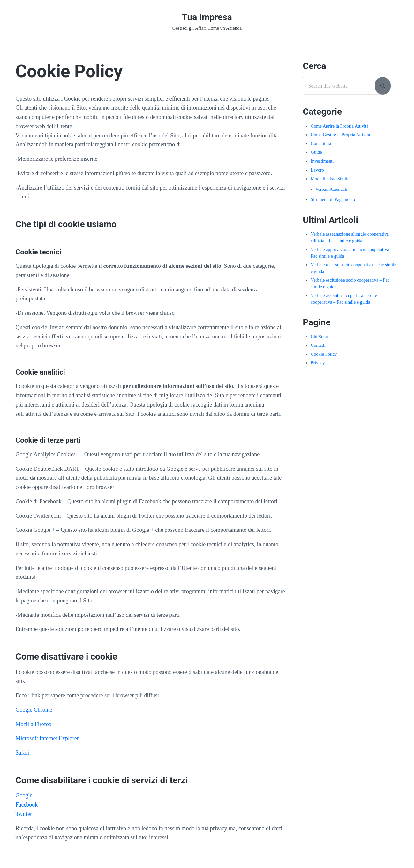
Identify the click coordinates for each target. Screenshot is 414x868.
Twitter (24, 814)
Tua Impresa (207, 17)
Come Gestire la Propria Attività (341, 135)
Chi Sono (320, 337)
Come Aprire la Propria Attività (340, 126)
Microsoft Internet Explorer (47, 738)
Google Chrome (34, 710)
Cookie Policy (324, 354)
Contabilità (321, 143)
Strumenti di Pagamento (333, 199)
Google (24, 795)
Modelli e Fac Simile (330, 179)
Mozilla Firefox (34, 724)
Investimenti (322, 161)
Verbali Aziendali (331, 189)
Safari (23, 753)
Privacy (318, 363)
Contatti (318, 345)
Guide (316, 152)
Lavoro (317, 170)
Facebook (27, 805)
